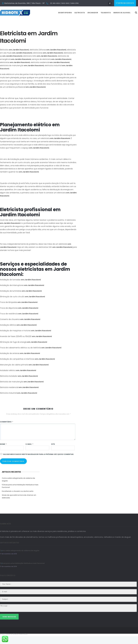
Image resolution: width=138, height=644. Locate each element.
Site (53, 452)
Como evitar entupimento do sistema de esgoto (18, 487)
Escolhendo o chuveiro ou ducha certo (18, 499)
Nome (3, 452)
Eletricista (86, 20)
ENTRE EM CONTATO (125, 3)
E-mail (29, 452)
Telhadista (112, 20)
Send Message (9, 624)
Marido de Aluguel (128, 20)
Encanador (99, 20)
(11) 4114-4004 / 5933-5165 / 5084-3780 (64, 3)
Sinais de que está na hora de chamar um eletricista (19, 504)
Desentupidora (71, 20)
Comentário (7, 430)
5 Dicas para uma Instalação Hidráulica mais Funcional (20, 494)
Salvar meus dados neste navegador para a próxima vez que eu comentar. (38, 462)
